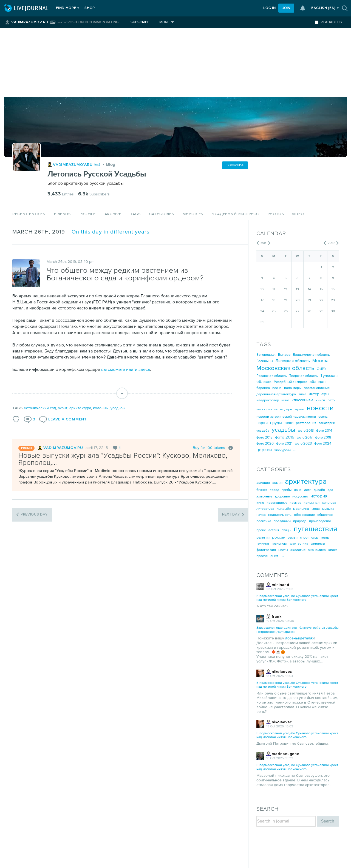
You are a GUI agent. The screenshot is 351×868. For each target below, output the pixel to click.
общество (325, 515)
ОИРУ (322, 369)
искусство (300, 496)
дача (298, 490)
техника (263, 544)
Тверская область (304, 376)
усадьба (263, 431)
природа (300, 521)
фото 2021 (284, 444)
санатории (327, 423)
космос (295, 503)
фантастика (299, 544)
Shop (91, 8)
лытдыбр (284, 509)
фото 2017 (305, 438)
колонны (101, 408)
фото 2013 (306, 431)
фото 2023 (303, 444)
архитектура (80, 408)
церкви (264, 450)
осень (323, 417)
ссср (315, 538)
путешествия (315, 529)
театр (325, 538)
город (274, 490)
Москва (320, 361)
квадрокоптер (268, 400)
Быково (284, 355)
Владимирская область (311, 355)
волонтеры (293, 388)
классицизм (302, 400)
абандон (318, 382)
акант (63, 408)
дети (308, 490)
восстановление (317, 388)
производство (320, 521)
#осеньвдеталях (300, 638)
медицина (301, 509)
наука (261, 515)
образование (304, 515)
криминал (312, 503)
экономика (317, 550)
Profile (88, 214)
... (295, 450)
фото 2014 (324, 431)
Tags (135, 214)
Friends (62, 214)
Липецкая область (293, 361)
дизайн (319, 490)
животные (264, 496)
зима (302, 394)
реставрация (306, 423)
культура (329, 503)
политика (264, 521)
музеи (299, 409)
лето (331, 400)
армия (277, 483)
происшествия (268, 530)
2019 (331, 243)
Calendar (271, 234)
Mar (263, 243)
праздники (282, 521)
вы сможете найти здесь (126, 370)
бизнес (262, 490)
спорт (304, 538)
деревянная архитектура (276, 394)
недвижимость (280, 515)
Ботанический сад (40, 408)
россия (279, 537)
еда (330, 490)
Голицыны (265, 361)
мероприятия (267, 409)
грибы (287, 490)
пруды (276, 423)
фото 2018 (323, 438)
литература (265, 509)
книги (320, 400)
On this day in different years (111, 232)
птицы (286, 530)
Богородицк (266, 355)
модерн (286, 409)
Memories (193, 214)
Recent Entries (29, 214)
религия (263, 538)
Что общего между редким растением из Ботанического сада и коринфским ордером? (125, 274)
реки (289, 423)
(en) (323, 8)
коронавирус (277, 503)
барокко (263, 388)
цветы (283, 550)
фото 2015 (264, 438)
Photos (276, 214)
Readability (329, 22)
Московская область (285, 368)
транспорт (279, 544)
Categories (162, 214)
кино (285, 400)
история (319, 496)
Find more (67, 8)
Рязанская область (272, 376)
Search (328, 821)
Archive (113, 214)
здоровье (282, 496)
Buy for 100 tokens (209, 448)
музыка (328, 509)
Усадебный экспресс (235, 214)
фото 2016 (285, 437)
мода (316, 509)
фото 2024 (323, 444)
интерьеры (319, 394)
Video (298, 214)
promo (26, 448)
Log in (269, 8)
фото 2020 (265, 444)
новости (320, 408)
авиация (263, 483)
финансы (318, 544)
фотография (266, 550)
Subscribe (140, 22)
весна (277, 388)
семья (293, 538)
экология (298, 550)
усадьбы (118, 408)
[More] (167, 22)
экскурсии (282, 450)
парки (262, 423)
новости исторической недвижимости (286, 417)
